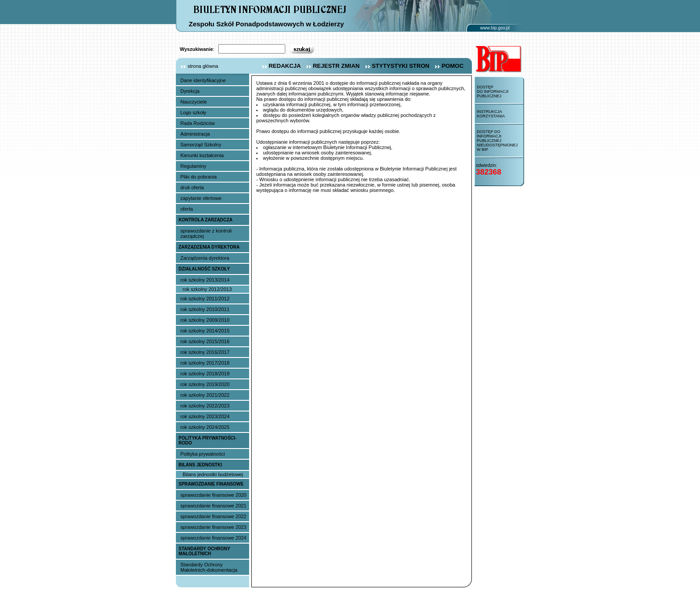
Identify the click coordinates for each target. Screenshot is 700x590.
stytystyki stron (396, 66)
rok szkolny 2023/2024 (205, 416)
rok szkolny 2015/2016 (205, 341)
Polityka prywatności (203, 454)
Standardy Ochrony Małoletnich (204, 551)
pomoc (448, 66)
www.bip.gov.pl (495, 28)
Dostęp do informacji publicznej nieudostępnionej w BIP (497, 141)
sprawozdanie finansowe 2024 (213, 538)
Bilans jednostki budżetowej (213, 474)
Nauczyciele (194, 102)
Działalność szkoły (204, 269)
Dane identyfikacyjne (203, 80)
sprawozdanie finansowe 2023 (213, 527)
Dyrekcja (190, 91)
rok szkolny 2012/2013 (207, 289)
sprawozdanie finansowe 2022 (213, 516)
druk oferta (192, 187)
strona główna (197, 66)
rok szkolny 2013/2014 (205, 280)
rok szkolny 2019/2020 (205, 384)
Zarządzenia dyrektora (209, 247)
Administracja (195, 134)
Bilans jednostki (200, 465)
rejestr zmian (332, 66)
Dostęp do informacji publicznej (493, 91)
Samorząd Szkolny (201, 145)
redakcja (280, 66)
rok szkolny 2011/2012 (205, 299)
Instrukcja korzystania (491, 114)
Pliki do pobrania (198, 177)
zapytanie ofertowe (201, 198)
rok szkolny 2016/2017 (205, 352)
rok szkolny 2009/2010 (205, 320)
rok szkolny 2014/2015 (205, 331)
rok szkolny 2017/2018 (205, 363)
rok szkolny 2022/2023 (205, 406)
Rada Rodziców (198, 123)
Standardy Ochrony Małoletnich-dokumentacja (209, 567)
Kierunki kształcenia (202, 155)
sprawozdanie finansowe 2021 (213, 506)
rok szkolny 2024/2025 (205, 427)
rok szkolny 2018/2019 (205, 374)
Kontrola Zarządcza (206, 220)
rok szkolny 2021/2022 (205, 395)
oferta (187, 209)
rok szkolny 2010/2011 (205, 309)
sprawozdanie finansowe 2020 (213, 495)
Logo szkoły (193, 112)
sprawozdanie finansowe (211, 484)
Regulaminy (193, 166)
